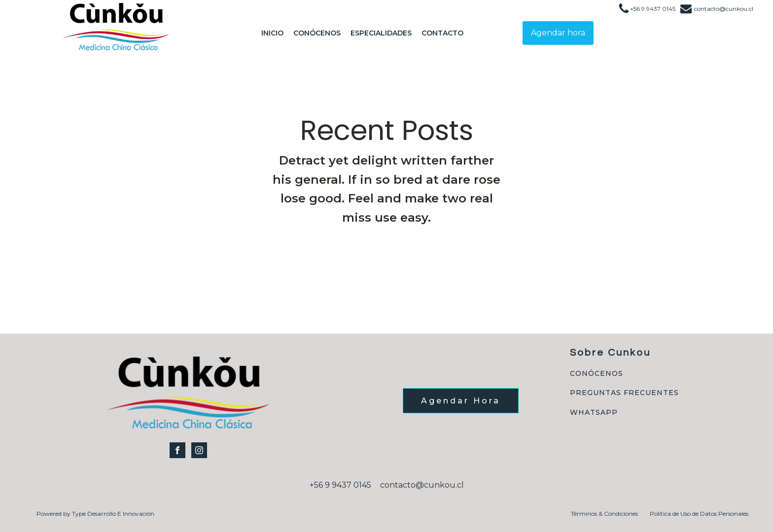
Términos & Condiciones (604, 514)
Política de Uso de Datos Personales (699, 514)
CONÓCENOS (597, 374)
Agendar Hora (461, 401)
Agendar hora (558, 33)
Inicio (272, 33)
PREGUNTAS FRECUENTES (624, 393)
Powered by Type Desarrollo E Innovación (95, 514)
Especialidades (381, 33)
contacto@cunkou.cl (724, 9)
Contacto (442, 33)
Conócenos (317, 33)
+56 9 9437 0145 (653, 9)
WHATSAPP (594, 413)
